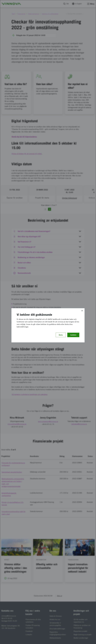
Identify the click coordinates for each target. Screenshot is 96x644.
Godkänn (73, 335)
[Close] (82, 311)
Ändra (61, 335)
